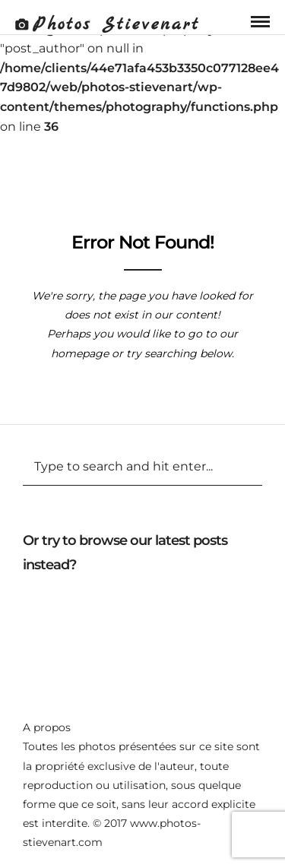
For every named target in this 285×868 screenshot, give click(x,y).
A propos (47, 727)
